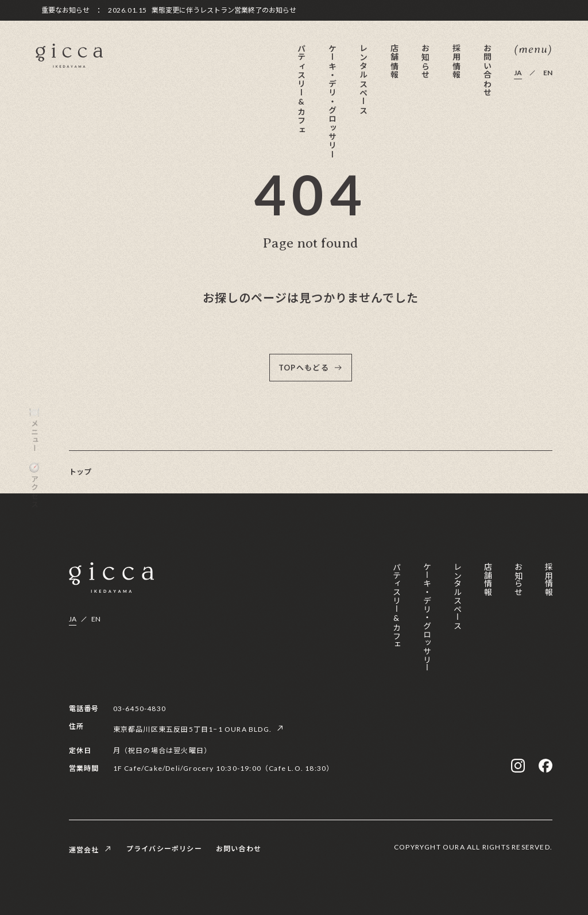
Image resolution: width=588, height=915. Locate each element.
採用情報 (456, 61)
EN (548, 73)
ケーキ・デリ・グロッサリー (332, 101)
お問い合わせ (487, 70)
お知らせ (425, 61)
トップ (80, 472)
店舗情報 (394, 61)
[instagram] (518, 765)
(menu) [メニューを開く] (533, 50)
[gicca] (69, 56)
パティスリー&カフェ (301, 89)
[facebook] (546, 765)
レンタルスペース (363, 79)
